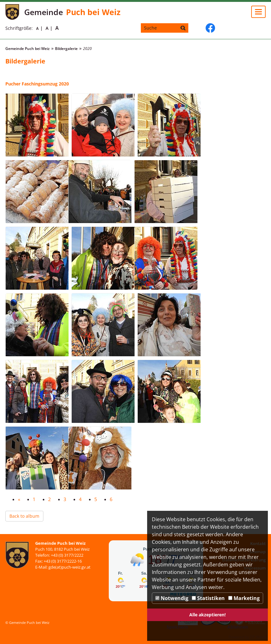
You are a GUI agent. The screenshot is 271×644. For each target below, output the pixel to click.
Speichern (177, 627)
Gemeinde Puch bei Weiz (28, 49)
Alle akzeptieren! (207, 615)
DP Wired (258, 637)
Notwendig (172, 598)
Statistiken (208, 598)
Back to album (24, 516)
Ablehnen (238, 627)
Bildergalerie (66, 49)
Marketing (244, 598)
